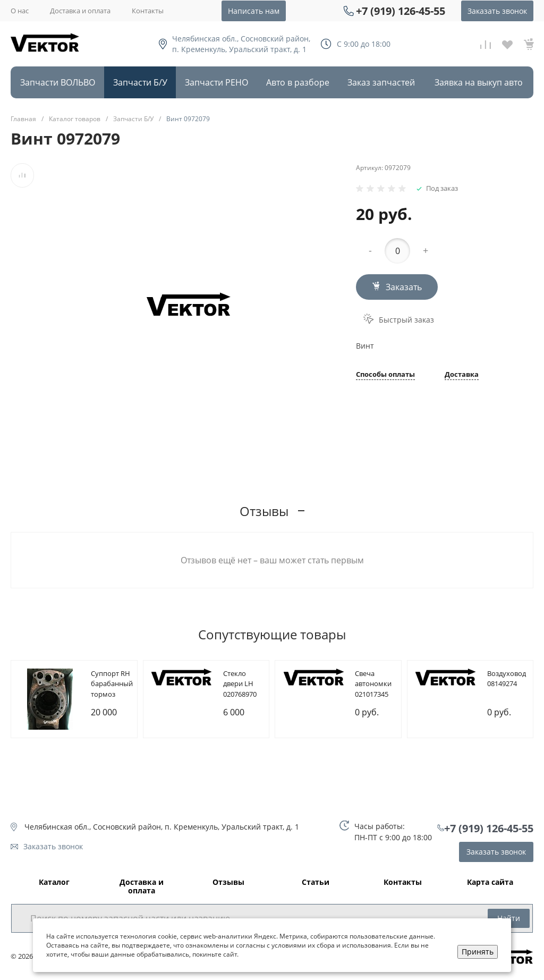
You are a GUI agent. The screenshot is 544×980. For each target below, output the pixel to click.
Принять (478, 952)
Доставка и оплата (80, 11)
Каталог (54, 882)
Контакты (148, 11)
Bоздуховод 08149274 (507, 679)
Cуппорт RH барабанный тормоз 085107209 (112, 689)
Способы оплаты (385, 375)
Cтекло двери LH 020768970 (240, 684)
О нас (20, 11)
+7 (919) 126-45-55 (401, 11)
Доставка (462, 375)
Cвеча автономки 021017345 (373, 684)
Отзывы (228, 882)
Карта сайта (490, 882)
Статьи (316, 882)
